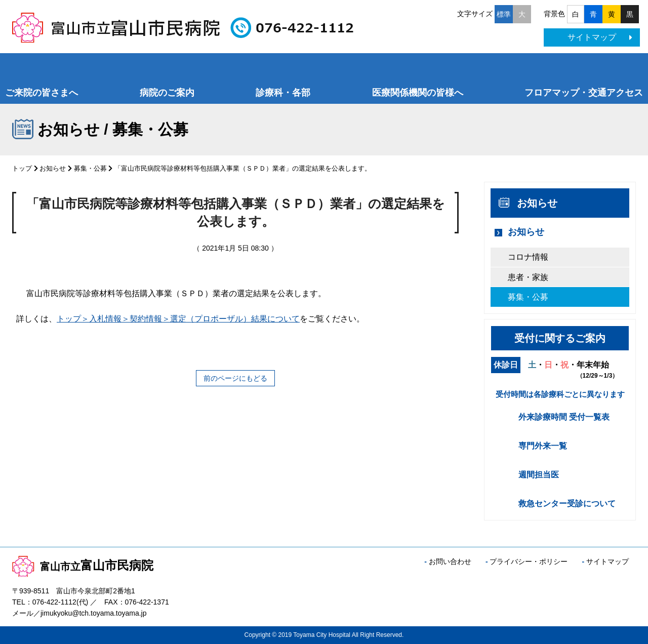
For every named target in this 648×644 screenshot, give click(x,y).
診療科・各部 (283, 93)
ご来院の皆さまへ (42, 93)
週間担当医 (539, 475)
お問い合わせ (450, 561)
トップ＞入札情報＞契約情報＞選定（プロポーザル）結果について (178, 319)
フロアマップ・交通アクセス (584, 93)
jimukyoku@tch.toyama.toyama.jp (94, 613)
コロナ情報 (528, 257)
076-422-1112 (54, 602)
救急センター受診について (567, 504)
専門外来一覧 (543, 446)
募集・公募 (90, 168)
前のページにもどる (235, 378)
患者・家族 (528, 277)
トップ (22, 168)
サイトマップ (600, 37)
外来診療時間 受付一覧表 (564, 417)
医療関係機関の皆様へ (418, 93)
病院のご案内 (167, 93)
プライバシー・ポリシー (529, 561)
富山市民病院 (83, 565)
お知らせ (53, 168)
